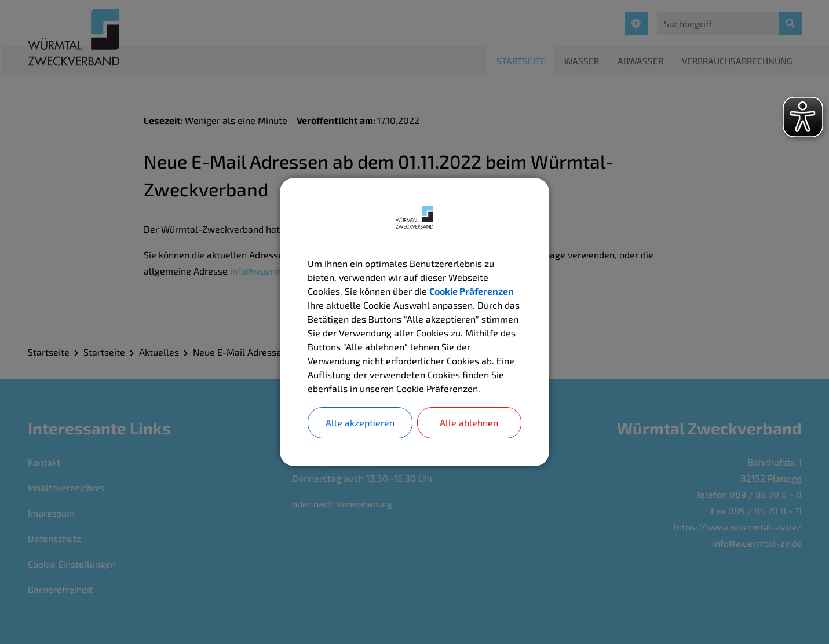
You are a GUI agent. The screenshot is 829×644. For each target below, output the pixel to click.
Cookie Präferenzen (472, 291)
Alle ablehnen (469, 422)
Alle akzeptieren (360, 422)
